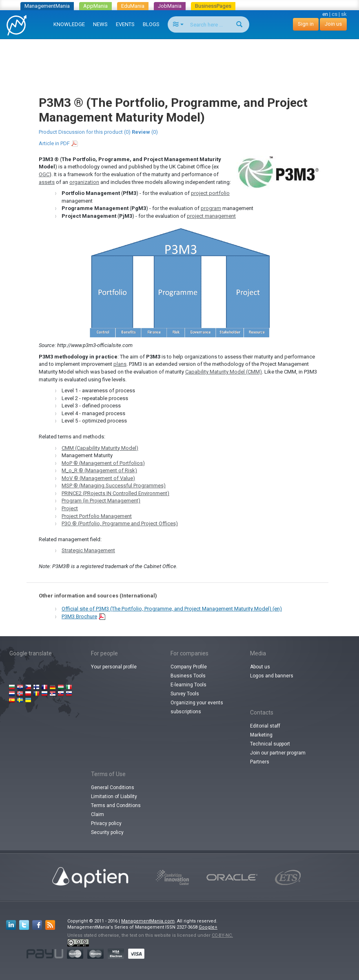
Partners (260, 762)
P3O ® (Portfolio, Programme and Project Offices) (120, 523)
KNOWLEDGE (69, 24)
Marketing (261, 735)
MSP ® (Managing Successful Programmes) (114, 486)
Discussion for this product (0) (94, 132)
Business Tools (188, 676)
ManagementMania (47, 6)
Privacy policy (106, 823)
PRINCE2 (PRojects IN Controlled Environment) (115, 493)
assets (47, 182)
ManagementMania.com (148, 921)
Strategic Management (88, 550)
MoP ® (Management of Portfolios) (103, 463)
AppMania (95, 6)
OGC (44, 174)
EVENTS (125, 24)
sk (344, 14)
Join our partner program (278, 753)
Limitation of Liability (114, 796)
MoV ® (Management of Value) (98, 478)
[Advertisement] (181, 60)
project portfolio (210, 193)
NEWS (100, 24)
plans (120, 364)
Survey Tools (185, 694)
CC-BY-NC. (222, 935)
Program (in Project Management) (101, 501)
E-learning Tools (188, 685)
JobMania (170, 6)
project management (211, 216)
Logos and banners (272, 676)
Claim (98, 814)
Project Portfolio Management (97, 516)
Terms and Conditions (116, 805)
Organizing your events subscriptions (197, 707)
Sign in (306, 24)
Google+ (208, 927)
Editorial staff (265, 726)
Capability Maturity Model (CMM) (224, 372)
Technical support (270, 744)
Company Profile (189, 667)
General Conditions (113, 788)
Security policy (107, 832)
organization (84, 182)
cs (335, 14)
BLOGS (151, 24)
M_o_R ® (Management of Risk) (99, 470)
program (211, 208)
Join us (333, 24)
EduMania (133, 6)
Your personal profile (114, 667)
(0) (145, 132)
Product (48, 132)
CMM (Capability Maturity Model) (100, 448)
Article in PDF (54, 143)
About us (260, 667)
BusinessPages (213, 6)
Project (70, 508)
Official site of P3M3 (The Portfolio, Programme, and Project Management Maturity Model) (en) (172, 609)
